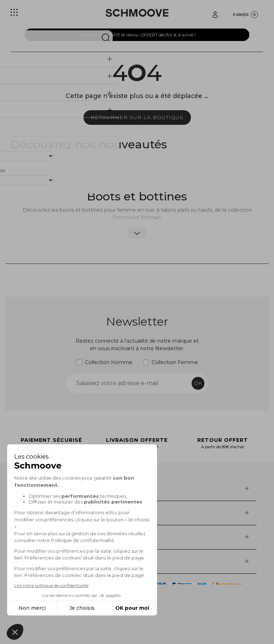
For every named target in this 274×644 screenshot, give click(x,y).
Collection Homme (109, 362)
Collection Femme (175, 362)
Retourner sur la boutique (137, 117)
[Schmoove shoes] (137, 13)
